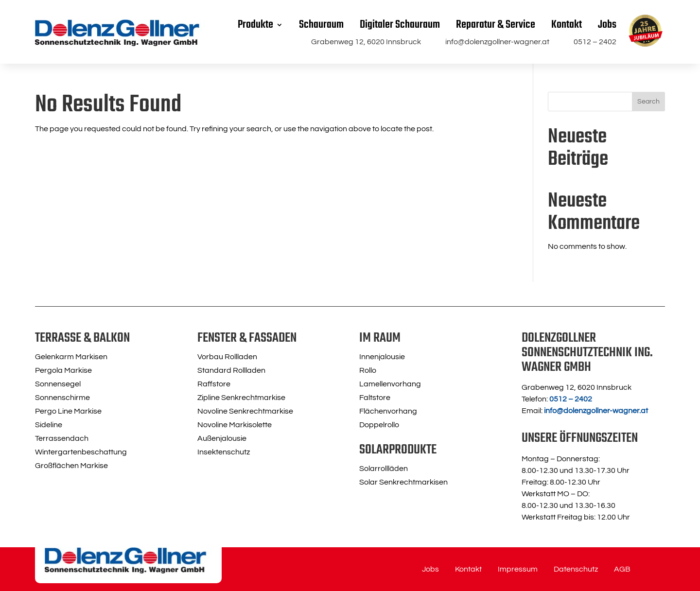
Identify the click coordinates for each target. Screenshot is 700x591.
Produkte (255, 25)
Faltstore (375, 398)
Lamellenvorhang (390, 384)
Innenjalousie (382, 357)
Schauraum (321, 25)
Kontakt (567, 25)
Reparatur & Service (496, 25)
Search (648, 102)
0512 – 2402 (595, 42)
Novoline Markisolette (235, 425)
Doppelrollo (379, 425)
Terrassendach (62, 438)
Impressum (518, 569)
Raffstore (214, 384)
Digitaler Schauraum (400, 25)
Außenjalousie (222, 438)
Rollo (368, 370)
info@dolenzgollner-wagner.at (497, 42)
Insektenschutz (224, 452)
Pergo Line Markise (68, 411)
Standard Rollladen (231, 370)
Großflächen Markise (71, 466)
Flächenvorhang (388, 411)
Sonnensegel (58, 384)
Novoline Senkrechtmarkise (245, 411)
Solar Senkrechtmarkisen (403, 482)
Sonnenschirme (62, 398)
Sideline (49, 425)
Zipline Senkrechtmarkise (241, 398)
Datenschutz (576, 569)
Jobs (607, 25)
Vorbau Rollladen (227, 357)
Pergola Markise (63, 370)
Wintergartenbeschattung (81, 452)
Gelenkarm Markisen (71, 357)
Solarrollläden (384, 469)
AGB (622, 569)
